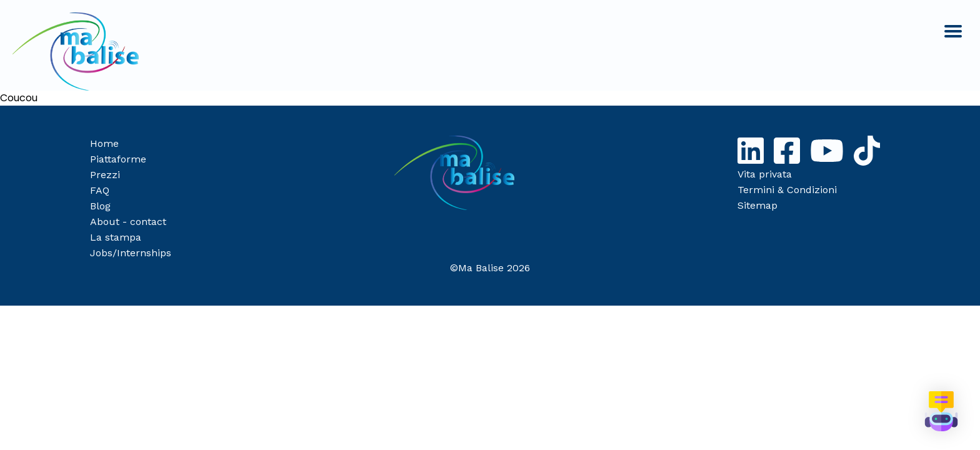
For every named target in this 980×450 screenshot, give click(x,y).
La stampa (116, 237)
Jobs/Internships (131, 253)
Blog (100, 206)
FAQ (100, 190)
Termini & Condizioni (787, 190)
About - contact (128, 222)
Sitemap (757, 205)
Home (104, 143)
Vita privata (765, 174)
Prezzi (105, 175)
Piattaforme (118, 159)
